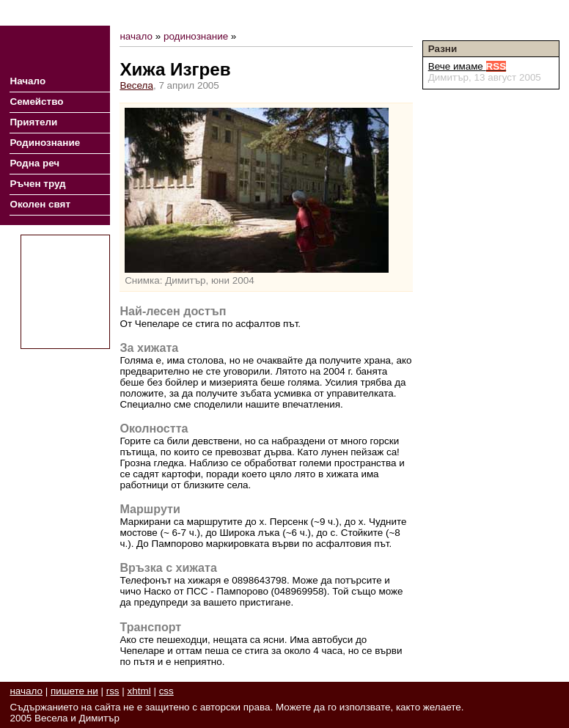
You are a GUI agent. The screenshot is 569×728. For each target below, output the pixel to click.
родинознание (196, 36)
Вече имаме (467, 66)
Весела (136, 85)
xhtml (139, 691)
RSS (492, 13)
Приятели (33, 122)
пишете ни (74, 691)
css (166, 691)
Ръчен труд (37, 184)
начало (136, 36)
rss (113, 691)
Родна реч (34, 163)
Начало (27, 81)
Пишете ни (534, 13)
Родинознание (45, 143)
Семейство (36, 102)
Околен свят (40, 204)
